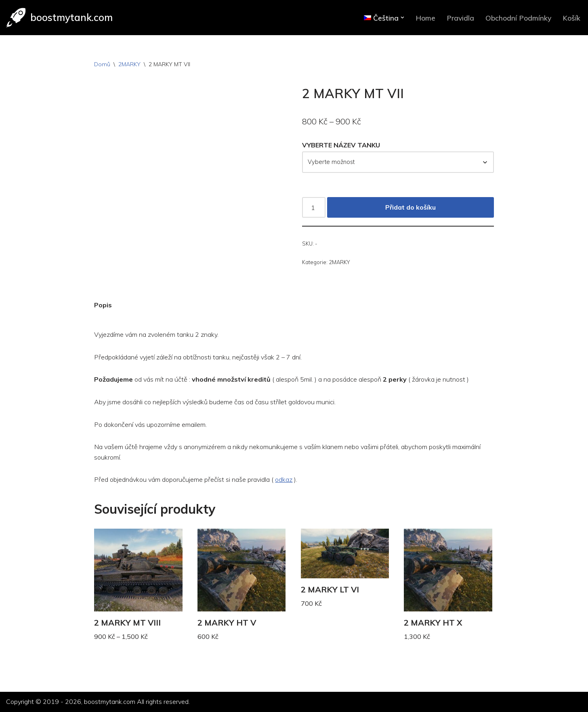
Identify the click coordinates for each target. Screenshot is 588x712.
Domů (102, 64)
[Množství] (314, 208)
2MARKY (129, 64)
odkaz (284, 479)
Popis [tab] (103, 305)
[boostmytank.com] (59, 18)
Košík (571, 18)
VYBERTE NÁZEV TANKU (341, 145)
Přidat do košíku (411, 207)
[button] (402, 18)
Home (425, 18)
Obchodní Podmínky (518, 18)
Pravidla (460, 18)
